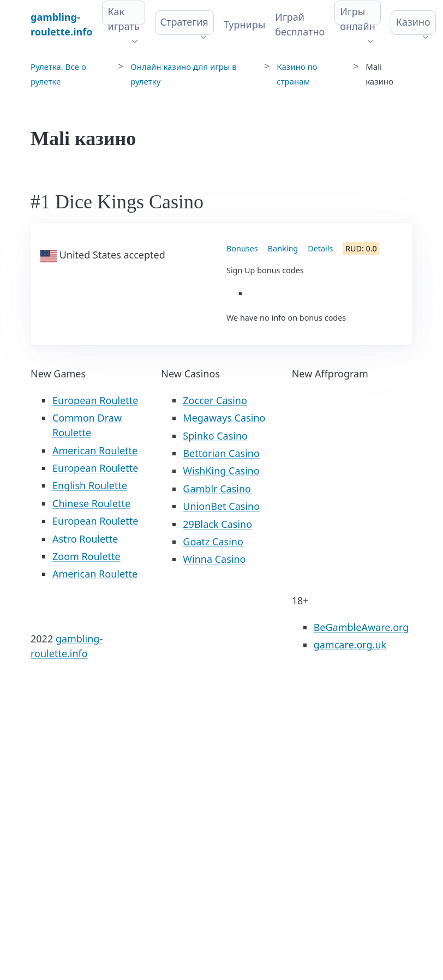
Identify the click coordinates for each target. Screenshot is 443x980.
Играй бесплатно (300, 24)
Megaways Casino (224, 418)
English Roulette (90, 485)
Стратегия (184, 22)
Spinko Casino (215, 436)
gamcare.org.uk (350, 645)
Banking (283, 248)
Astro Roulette (85, 539)
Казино (413, 22)
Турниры (245, 25)
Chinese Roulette (91, 503)
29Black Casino (217, 524)
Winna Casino (214, 559)
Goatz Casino (213, 542)
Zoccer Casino (215, 400)
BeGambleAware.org (361, 627)
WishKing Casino (221, 471)
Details (320, 248)
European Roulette (95, 400)
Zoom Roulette (86, 556)
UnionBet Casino (221, 506)
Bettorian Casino (221, 453)
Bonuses (242, 248)
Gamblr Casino (217, 489)
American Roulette (95, 450)
